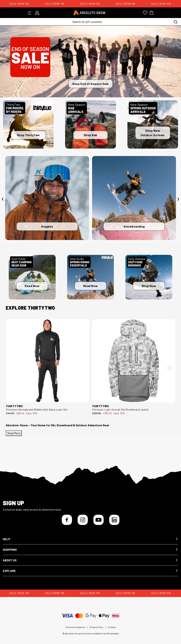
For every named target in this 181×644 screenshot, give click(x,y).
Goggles (47, 226)
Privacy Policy (96, 627)
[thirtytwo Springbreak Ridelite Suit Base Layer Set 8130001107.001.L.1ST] (47, 361)
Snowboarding (134, 226)
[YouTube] (98, 520)
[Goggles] (47, 198)
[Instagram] (83, 520)
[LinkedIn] (114, 520)
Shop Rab (90, 135)
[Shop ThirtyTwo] (28, 124)
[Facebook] (67, 520)
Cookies (112, 627)
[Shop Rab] (90, 124)
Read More (14, 433)
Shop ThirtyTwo (28, 135)
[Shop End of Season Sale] (90, 61)
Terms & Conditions (75, 627)
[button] (90, 539)
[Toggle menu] (31, 13)
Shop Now (149, 286)
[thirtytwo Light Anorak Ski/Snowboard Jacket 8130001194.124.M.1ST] (134, 361)
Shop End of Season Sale (90, 84)
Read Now (32, 286)
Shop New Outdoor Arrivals (153, 133)
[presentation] (3, 199)
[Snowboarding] (134, 198)
